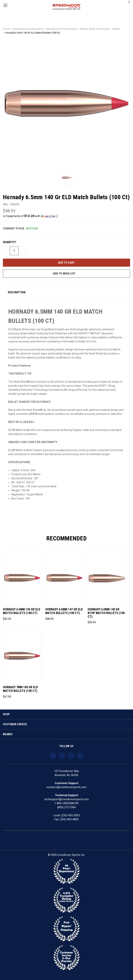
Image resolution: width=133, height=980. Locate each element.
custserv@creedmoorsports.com (66, 787)
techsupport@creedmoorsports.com (67, 799)
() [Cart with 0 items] (127, 2)
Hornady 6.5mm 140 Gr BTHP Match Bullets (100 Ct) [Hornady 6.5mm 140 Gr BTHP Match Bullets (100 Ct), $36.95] (106, 613)
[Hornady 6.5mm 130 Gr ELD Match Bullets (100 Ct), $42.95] (22, 578)
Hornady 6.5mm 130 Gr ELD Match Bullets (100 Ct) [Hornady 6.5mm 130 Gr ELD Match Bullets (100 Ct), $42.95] (22, 611)
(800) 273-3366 (66, 807)
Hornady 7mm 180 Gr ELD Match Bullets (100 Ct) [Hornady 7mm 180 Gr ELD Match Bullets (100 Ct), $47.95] (20, 689)
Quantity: (10, 242)
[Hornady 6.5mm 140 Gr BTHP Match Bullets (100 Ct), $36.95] (107, 578)
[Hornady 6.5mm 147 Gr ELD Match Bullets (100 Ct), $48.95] (65, 578)
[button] (66, 216)
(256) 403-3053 (70, 815)
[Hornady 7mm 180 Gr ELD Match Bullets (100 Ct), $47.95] (22, 656)
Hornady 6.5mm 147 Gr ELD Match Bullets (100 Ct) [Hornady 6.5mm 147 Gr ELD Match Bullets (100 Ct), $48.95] (64, 611)
